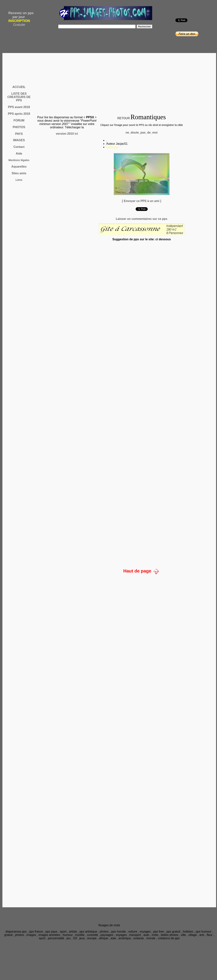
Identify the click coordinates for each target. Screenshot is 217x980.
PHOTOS (19, 127)
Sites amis (19, 173)
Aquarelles (19, 167)
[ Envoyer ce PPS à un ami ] (142, 201)
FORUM (19, 120)
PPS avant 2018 (19, 107)
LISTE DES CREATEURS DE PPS (19, 97)
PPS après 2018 (19, 114)
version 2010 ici (67, 134)
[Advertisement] (110, 80)
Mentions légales (19, 160)
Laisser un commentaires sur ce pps (141, 219)
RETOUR (123, 118)
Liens (19, 180)
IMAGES (19, 140)
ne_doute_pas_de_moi (142, 133)
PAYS (19, 134)
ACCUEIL (19, 87)
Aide (19, 154)
